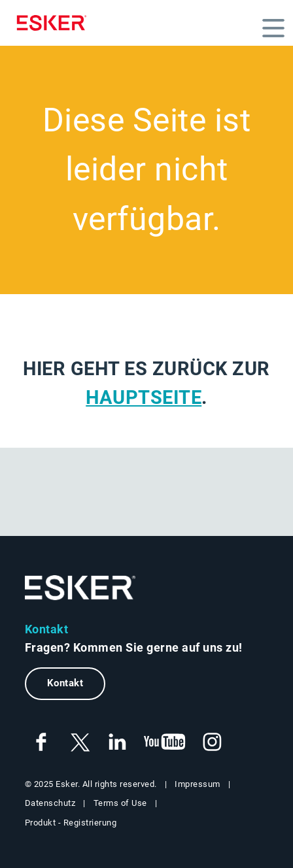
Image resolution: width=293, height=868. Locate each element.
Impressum (198, 784)
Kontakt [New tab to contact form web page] (65, 683)
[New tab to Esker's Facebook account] (41, 743)
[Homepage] (55, 23)
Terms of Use (120, 803)
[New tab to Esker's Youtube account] (165, 743)
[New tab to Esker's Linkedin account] (117, 743)
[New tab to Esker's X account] (79, 743)
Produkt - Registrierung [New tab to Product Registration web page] (71, 823)
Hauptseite (144, 397)
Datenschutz (50, 803)
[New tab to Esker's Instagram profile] (213, 743)
